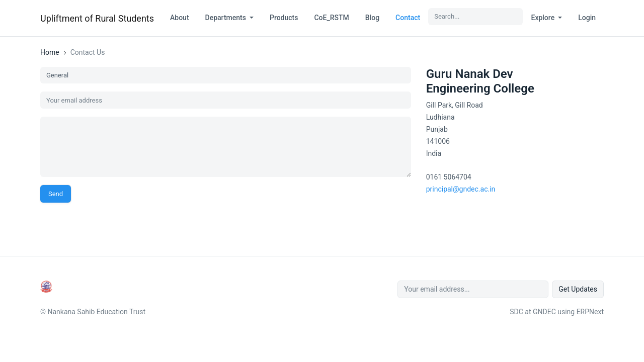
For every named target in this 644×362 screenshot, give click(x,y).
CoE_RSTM (331, 18)
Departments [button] (227, 18)
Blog (372, 18)
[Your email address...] (473, 289)
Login (587, 18)
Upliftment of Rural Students (97, 18)
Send (56, 194)
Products (284, 18)
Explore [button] (543, 18)
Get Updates (578, 289)
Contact (408, 18)
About (180, 18)
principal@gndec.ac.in (461, 189)
